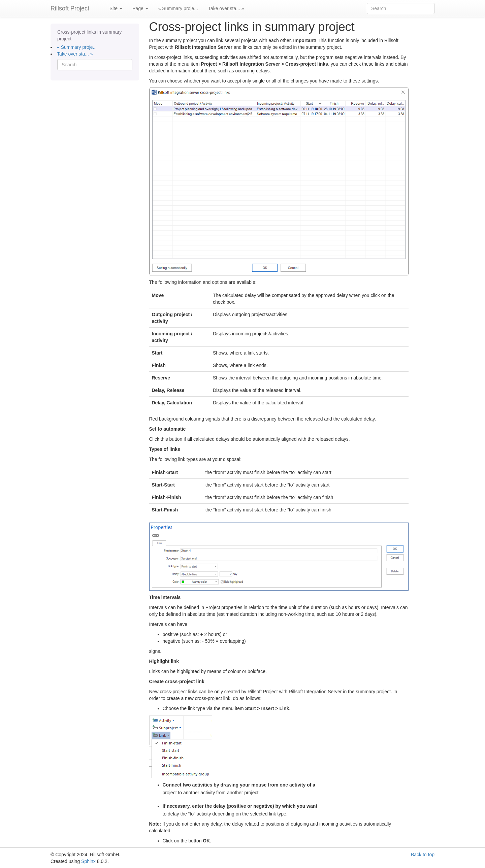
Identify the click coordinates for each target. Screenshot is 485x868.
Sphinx (88, 861)
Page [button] (140, 8)
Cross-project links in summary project (89, 35)
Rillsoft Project (70, 8)
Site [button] (116, 8)
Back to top (423, 855)
